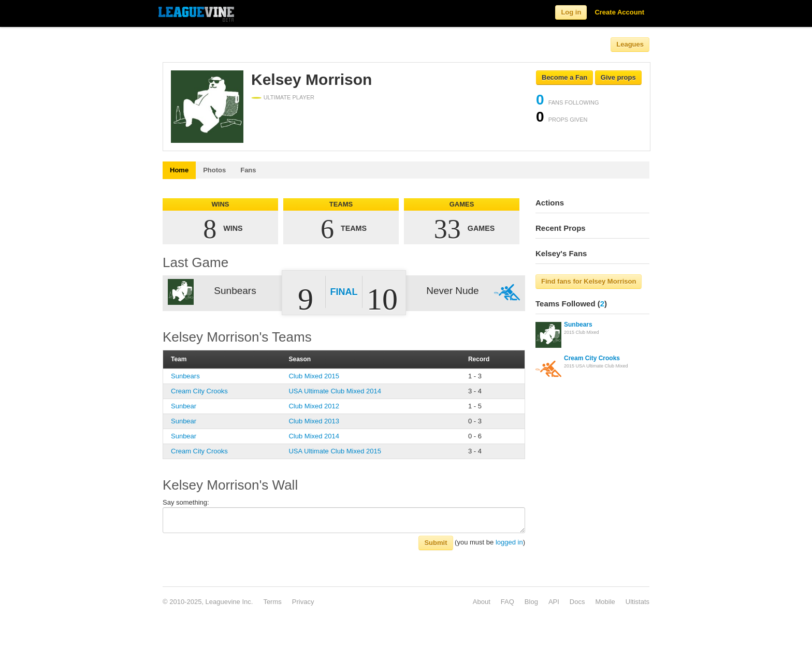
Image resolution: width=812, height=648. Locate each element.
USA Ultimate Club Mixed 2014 (335, 391)
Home (179, 170)
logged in (509, 542)
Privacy (303, 602)
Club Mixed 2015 (314, 376)
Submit (436, 543)
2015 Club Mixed (582, 332)
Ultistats (637, 602)
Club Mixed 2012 (314, 406)
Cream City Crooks (199, 391)
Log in (571, 12)
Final (344, 292)
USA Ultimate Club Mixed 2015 (335, 451)
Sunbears (185, 376)
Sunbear (184, 406)
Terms (272, 602)
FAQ (508, 602)
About (482, 602)
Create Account (619, 12)
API (554, 602)
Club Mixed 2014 (314, 436)
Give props (618, 77)
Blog (531, 602)
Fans (248, 170)
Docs (577, 602)
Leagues (630, 44)
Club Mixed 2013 (314, 421)
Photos (214, 170)
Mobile (605, 602)
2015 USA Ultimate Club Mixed (596, 366)
